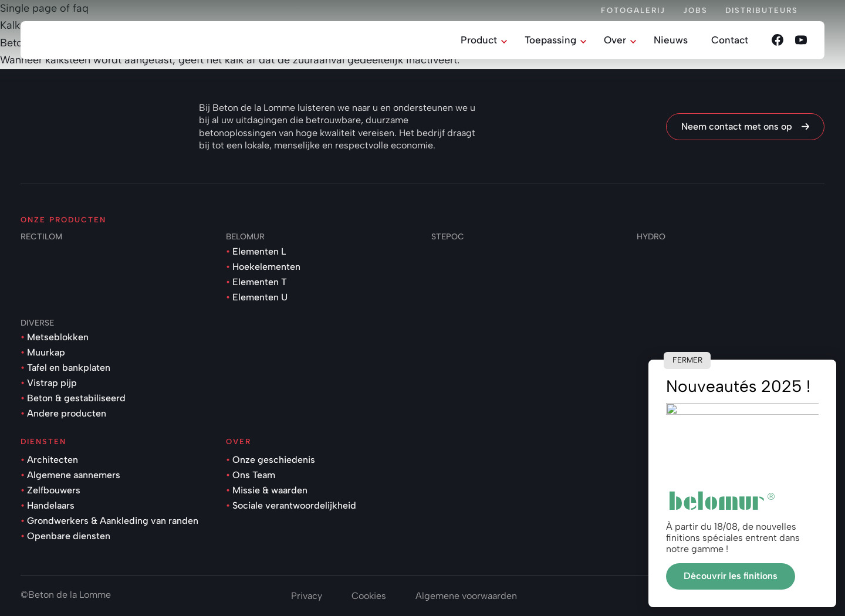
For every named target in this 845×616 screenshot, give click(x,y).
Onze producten (63, 220)
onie (815, 595)
